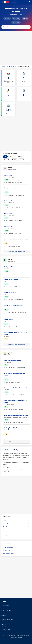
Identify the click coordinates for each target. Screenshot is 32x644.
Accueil (4, 66)
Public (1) (14, 160)
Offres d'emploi (6, 550)
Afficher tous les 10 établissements (17, 251)
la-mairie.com (12, 636)
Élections (4, 624)
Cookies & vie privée (6, 611)
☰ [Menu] (29, 2)
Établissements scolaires (7, 619)
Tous (5, 157)
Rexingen (11, 66)
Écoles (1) (12, 157)
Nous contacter (5, 606)
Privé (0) (22, 160)
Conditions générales (7, 608)
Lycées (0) (7, 160)
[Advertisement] (16, 48)
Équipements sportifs (8, 547)
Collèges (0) (20, 157)
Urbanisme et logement (8, 553)
